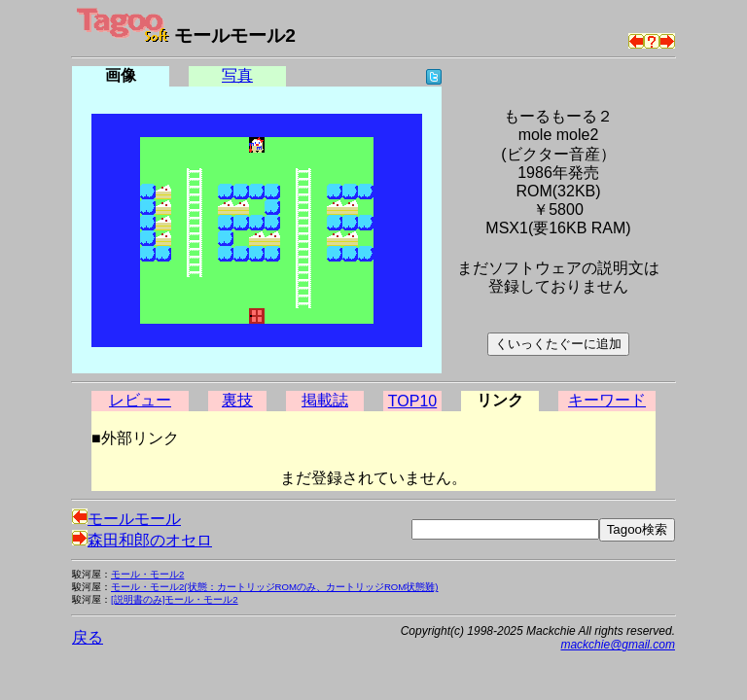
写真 (237, 75)
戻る (88, 637)
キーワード (607, 400)
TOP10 (412, 401)
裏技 (237, 400)
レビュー (140, 400)
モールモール (126, 519)
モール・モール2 (147, 574)
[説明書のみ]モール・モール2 (175, 599)
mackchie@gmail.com (618, 645)
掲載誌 (325, 400)
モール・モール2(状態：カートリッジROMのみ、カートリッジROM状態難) (275, 587)
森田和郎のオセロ (142, 540)
